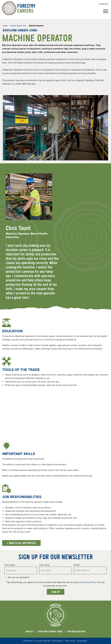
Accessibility (82, 641)
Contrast (103, 4)
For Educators (76, 632)
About (29, 632)
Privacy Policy (89, 582)
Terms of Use (70, 641)
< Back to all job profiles (21, 543)
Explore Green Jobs (50, 632)
